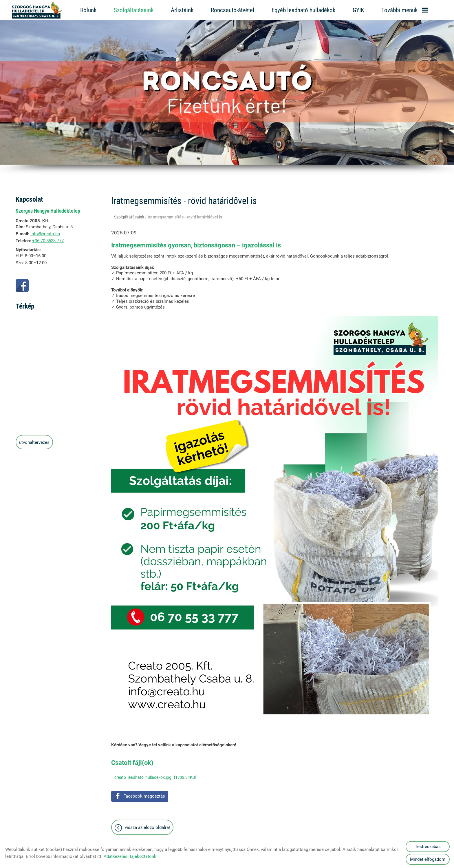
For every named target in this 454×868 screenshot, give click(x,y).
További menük (404, 10)
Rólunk (88, 10)
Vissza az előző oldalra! (147, 825)
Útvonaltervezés (34, 440)
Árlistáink (182, 10)
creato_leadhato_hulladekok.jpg (143, 774)
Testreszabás (428, 847)
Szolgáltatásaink (134, 10)
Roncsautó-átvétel (233, 10)
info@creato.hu (45, 231)
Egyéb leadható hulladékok (303, 10)
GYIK (358, 10)
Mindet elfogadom (428, 859)
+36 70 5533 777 (48, 238)
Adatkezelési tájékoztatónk (130, 856)
